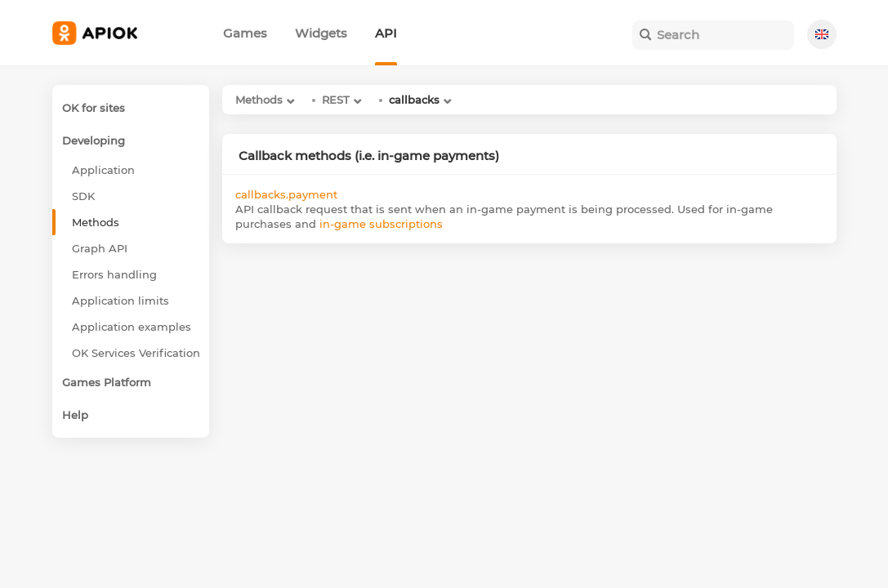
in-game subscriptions (381, 224)
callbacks (414, 100)
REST (336, 100)
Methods (259, 100)
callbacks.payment (286, 194)
